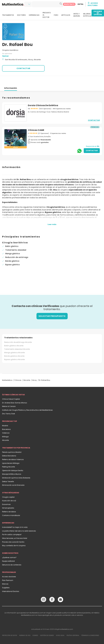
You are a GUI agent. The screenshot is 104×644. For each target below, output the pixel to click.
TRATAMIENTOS (8, 15)
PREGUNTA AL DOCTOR (47, 15)
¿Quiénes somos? (9, 548)
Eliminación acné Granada (13, 476)
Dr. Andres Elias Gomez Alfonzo (15, 393)
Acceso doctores (9, 567)
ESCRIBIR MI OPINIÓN (98, 13)
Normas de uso (25, 626)
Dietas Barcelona (9, 446)
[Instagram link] (44, 591)
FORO (56, 15)
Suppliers (6, 578)
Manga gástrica (13, 244)
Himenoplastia (8, 498)
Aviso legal (60, 626)
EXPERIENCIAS (34, 15)
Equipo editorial (8, 551)
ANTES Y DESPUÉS (77, 15)
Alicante (5, 431)
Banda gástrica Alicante (14, 346)
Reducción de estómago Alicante (18, 333)
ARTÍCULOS (66, 15)
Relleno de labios (9, 502)
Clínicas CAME (36, 121)
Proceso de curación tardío (13, 532)
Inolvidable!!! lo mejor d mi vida (15, 518)
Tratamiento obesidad (16, 240)
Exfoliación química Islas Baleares (16, 468)
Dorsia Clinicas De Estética (43, 96)
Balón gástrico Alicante (14, 336)
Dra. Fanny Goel (8, 404)
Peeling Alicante (8, 457)
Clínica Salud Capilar (11, 389)
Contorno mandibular (11, 506)
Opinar (5, 56)
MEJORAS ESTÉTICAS (87, 15)
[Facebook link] (52, 591)
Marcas (5, 574)
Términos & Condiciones (90, 626)
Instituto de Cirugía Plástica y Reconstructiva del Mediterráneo (27, 400)
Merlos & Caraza (9, 397)
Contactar (94, 111)
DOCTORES (21, 15)
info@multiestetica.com (63, 620)
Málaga (5, 427)
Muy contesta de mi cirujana (14, 536)
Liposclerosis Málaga (11, 454)
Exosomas (6, 495)
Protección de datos (10, 626)
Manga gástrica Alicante (14, 343)
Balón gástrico (12, 237)
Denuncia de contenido (12, 555)
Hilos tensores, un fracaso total (15, 529)
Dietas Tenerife (8, 472)
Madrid (5, 416)
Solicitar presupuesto (52, 307)
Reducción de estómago (17, 248)
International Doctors (11, 582)
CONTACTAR (23, 68)
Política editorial (73, 626)
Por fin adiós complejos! (12, 525)
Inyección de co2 (9, 491)
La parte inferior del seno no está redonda (19, 521)
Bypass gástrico (13, 255)
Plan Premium (8, 571)
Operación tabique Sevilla (13, 461)
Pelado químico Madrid (12, 443)
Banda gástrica (12, 251)
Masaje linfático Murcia (12, 465)
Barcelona (6, 420)
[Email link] (60, 590)
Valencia (6, 423)
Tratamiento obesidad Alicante (17, 340)
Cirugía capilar (8, 487)
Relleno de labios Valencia (13, 450)
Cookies (35, 626)
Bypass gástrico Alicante (14, 350)
